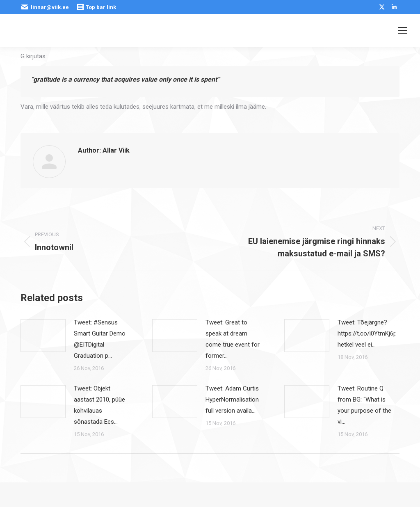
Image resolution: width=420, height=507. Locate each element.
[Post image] (43, 336)
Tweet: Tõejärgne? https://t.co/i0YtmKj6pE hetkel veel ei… (369, 333)
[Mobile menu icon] (402, 30)
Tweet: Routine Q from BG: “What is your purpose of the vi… (364, 405)
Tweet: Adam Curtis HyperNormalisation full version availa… (232, 400)
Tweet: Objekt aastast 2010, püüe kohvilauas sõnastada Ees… (99, 405)
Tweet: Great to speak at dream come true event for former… (233, 339)
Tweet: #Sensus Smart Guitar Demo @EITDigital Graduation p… (100, 339)
